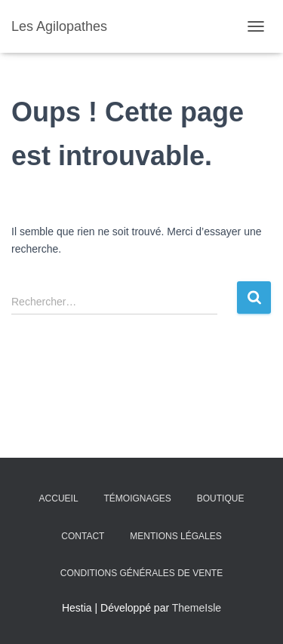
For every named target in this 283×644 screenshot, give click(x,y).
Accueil (59, 498)
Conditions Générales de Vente (141, 573)
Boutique (221, 498)
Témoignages (138, 498)
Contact (83, 536)
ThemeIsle (197, 608)
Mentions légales (175, 536)
